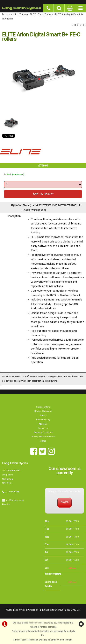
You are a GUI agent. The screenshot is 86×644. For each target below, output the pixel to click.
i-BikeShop (44, 613)
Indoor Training (20, 14)
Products (6, 14)
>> (85, 25)
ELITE (33, 14)
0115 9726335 (12, 495)
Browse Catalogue (43, 414)
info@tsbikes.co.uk (15, 503)
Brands (43, 419)
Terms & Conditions (43, 436)
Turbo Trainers (45, 14)
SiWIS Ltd (75, 613)
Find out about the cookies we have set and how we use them (43, 640)
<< (73, 25)
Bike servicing (43, 423)
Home (43, 444)
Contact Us (43, 431)
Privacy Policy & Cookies (43, 440)
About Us (43, 427)
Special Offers (43, 410)
